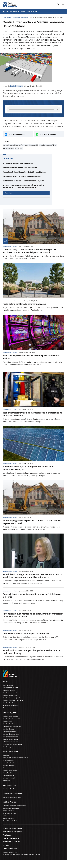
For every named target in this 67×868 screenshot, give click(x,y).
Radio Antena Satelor (9, 699)
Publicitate (7, 844)
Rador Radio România (9, 797)
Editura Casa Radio (8, 769)
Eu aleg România (8, 781)
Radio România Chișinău (10, 711)
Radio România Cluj (8, 730)
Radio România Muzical (10, 704)
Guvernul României (8, 819)
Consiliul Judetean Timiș (48, 154)
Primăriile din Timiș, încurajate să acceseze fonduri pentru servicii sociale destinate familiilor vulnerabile (33, 567)
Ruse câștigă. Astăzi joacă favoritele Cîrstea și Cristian (33, 181)
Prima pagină (7, 17)
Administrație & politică (20, 17)
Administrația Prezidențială (11, 817)
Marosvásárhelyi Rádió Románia (12, 753)
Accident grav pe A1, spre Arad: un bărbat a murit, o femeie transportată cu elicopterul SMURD (33, 195)
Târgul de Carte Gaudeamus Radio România (16, 766)
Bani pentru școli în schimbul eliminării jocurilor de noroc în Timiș (33, 349)
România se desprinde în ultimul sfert (33, 172)
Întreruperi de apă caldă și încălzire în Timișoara (33, 185)
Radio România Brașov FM (10, 725)
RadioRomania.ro (8, 694)
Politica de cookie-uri (11, 850)
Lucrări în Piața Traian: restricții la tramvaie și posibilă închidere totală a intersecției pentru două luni (33, 243)
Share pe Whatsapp (48, 143)
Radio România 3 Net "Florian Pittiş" (13, 709)
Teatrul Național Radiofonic (11, 714)
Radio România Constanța (10, 732)
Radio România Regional (10, 779)
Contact (6, 854)
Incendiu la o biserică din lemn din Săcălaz (33, 176)
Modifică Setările (10, 857)
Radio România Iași (8, 737)
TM (21, 157)
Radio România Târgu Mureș (11, 743)
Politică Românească (9, 774)
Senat (4, 824)
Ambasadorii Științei (9, 786)
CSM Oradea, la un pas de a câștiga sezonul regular (33, 189)
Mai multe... (8, 201)
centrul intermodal (31, 154)
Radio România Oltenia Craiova (12, 735)
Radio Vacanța (7, 755)
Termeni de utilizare (11, 847)
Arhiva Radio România (9, 771)
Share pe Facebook (17, 143)
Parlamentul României (9, 822)
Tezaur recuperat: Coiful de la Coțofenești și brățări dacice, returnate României (33, 406)
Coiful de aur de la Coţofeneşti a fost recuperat (33, 642)
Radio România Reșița (9, 740)
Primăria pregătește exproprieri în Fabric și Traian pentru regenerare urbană (33, 514)
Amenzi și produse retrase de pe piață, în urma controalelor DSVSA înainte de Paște (33, 624)
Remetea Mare (8, 157)
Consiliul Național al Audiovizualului (13, 829)
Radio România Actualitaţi (10, 696)
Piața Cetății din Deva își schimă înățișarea (33, 296)
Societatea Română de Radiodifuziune (14, 814)
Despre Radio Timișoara (12, 837)
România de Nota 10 (9, 784)
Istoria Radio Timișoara (12, 840)
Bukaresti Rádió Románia (10, 748)
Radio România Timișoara (10, 745)
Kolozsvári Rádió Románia (10, 750)
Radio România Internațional (11, 706)
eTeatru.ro (6, 716)
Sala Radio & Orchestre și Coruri (12, 806)
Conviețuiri (6, 764)
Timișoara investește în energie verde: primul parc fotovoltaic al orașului (33, 460)
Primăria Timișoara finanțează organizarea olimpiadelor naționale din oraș (33, 661)
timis (17, 157)
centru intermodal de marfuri (13, 154)
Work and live (7, 789)
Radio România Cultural (10, 701)
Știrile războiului (7, 776)
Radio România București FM (11, 727)
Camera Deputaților (8, 827)
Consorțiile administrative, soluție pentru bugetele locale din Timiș (33, 604)
